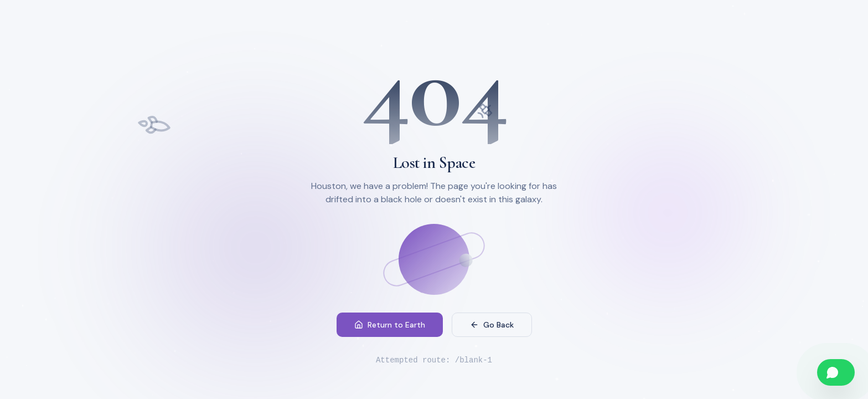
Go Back (492, 325)
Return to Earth (390, 325)
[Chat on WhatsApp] (836, 372)
